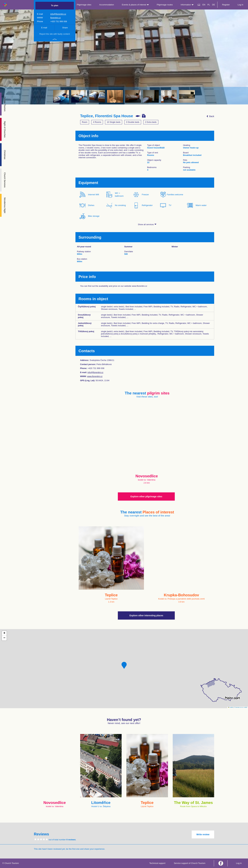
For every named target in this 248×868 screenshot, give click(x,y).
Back (210, 116)
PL (209, 5)
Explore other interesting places (146, 615)
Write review (203, 834)
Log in (240, 5)
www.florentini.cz (95, 376)
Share (65, 28)
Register (226, 5)
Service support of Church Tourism (190, 863)
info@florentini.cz (58, 14)
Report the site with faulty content (55, 34)
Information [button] (187, 5)
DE (214, 5)
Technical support (157, 863)
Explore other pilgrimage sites (146, 496)
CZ (199, 5)
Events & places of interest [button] (135, 5)
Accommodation (107, 5)
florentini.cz (56, 18)
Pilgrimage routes (165, 5)
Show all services (147, 224)
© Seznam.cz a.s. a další (241, 707)
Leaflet (231, 707)
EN (204, 5)
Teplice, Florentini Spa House (107, 116)
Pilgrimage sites (84, 5)
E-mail (44, 28)
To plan (55, 5)
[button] (124, 665)
